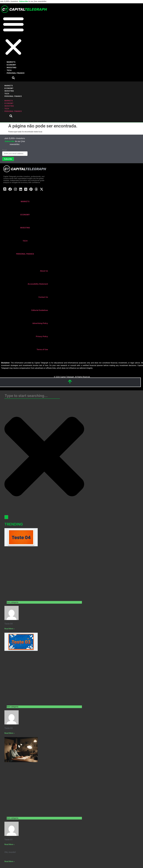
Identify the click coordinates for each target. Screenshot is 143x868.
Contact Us (43, 297)
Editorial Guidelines (40, 310)
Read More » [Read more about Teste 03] (9, 733)
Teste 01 (9, 840)
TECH (25, 241)
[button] (13, 36)
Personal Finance (16, 73)
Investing (11, 68)
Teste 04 (9, 624)
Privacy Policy (42, 336)
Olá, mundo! (10, 852)
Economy (11, 65)
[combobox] (32, 396)
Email (4, 150)
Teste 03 (9, 728)
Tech (9, 70)
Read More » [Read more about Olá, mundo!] (9, 861)
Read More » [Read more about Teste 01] (9, 844)
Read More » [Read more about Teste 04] (9, 629)
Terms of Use (42, 349)
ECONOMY (25, 215)
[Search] (6, 517)
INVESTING (25, 228)
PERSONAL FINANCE (25, 254)
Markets (11, 62)
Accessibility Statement (38, 284)
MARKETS (25, 201)
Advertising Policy (40, 323)
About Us (44, 271)
